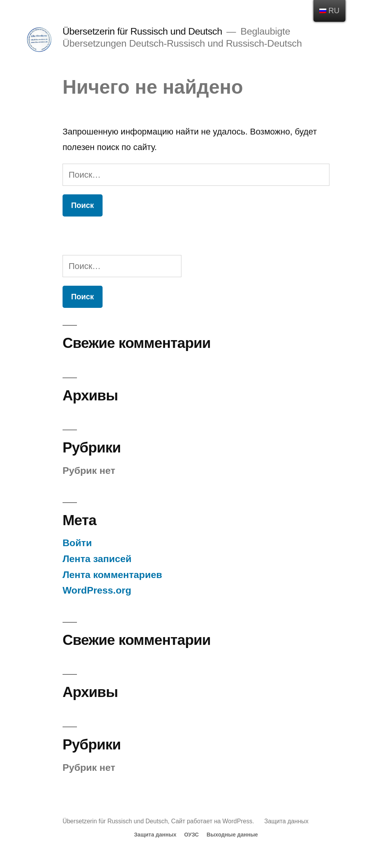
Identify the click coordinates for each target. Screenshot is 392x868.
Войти (77, 543)
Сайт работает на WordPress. (214, 821)
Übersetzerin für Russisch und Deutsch (142, 31)
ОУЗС (192, 835)
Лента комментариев (112, 575)
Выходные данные (232, 835)
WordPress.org (97, 590)
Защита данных (286, 821)
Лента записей (97, 559)
